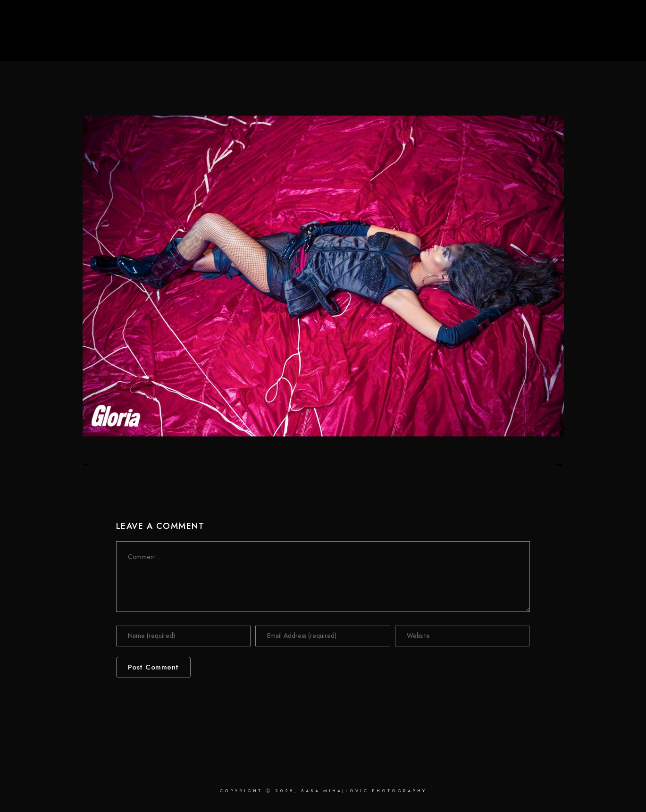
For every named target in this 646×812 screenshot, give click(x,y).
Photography (444, 39)
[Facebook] (564, 19)
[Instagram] (595, 19)
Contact (598, 39)
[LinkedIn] (579, 19)
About (554, 39)
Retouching (505, 39)
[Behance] (610, 19)
